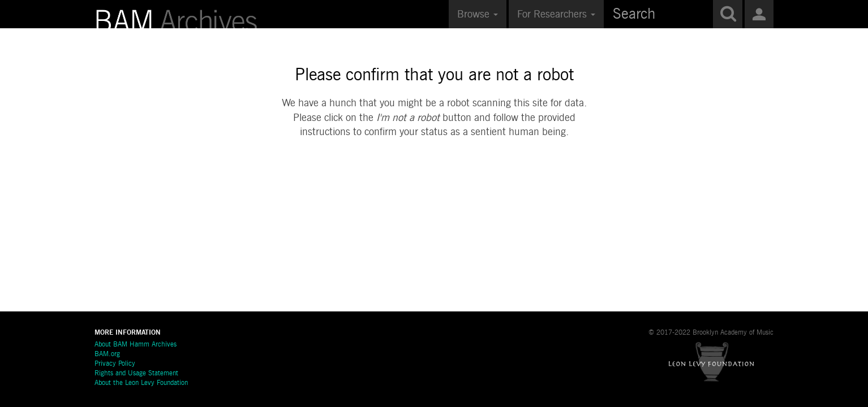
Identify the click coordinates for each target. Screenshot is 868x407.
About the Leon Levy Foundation (141, 383)
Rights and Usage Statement (136, 374)
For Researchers (556, 15)
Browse (478, 15)
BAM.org (107, 354)
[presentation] (435, 176)
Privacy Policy (115, 364)
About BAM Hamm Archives (136, 345)
